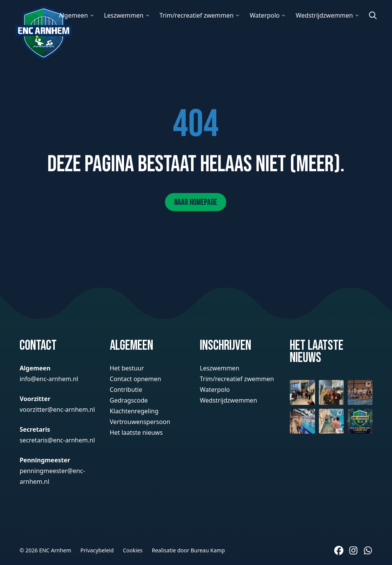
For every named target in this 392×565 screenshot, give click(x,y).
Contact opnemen (136, 379)
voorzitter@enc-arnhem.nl (57, 409)
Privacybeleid (97, 550)
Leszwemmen (124, 15)
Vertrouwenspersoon (140, 422)
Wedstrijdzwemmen (324, 15)
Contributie (126, 390)
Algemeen (73, 15)
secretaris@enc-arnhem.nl (57, 440)
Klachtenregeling (134, 411)
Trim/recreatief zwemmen (197, 15)
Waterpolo (265, 15)
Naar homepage (196, 202)
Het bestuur (127, 368)
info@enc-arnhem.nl (49, 379)
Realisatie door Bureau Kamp (189, 550)
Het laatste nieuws (136, 432)
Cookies (133, 550)
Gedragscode (129, 400)
